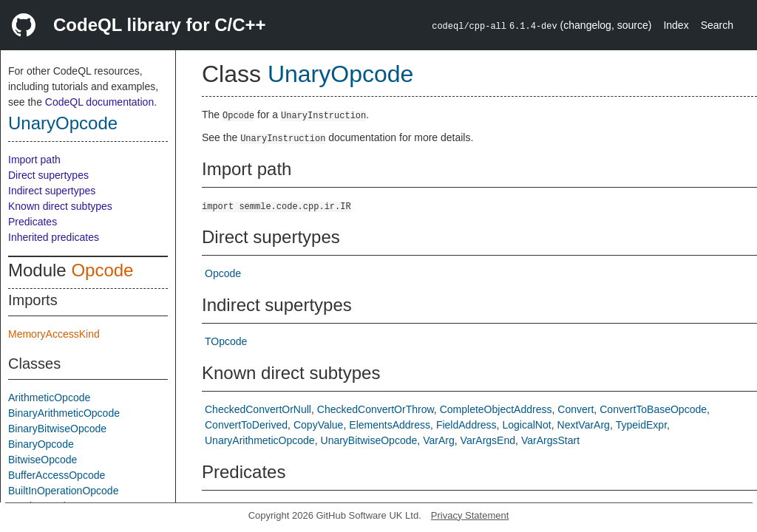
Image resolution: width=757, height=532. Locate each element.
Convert (576, 409)
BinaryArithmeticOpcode (64, 413)
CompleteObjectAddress (496, 409)
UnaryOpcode (63, 123)
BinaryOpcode (41, 444)
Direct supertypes (48, 175)
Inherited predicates (54, 237)
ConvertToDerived (246, 425)
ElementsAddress (390, 425)
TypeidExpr (641, 425)
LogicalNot (527, 425)
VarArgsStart (550, 440)
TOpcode (226, 341)
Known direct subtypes (60, 206)
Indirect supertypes (52, 191)
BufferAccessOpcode (57, 475)
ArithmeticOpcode (49, 398)
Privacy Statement (470, 515)
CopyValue (318, 425)
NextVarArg (584, 425)
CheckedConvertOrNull (258, 409)
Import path (34, 160)
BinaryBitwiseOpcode (57, 429)
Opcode (102, 270)
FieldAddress (466, 425)
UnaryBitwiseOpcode (369, 440)
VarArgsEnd (488, 440)
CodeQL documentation (99, 102)
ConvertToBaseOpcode (653, 409)
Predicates (33, 222)
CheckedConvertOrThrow (376, 409)
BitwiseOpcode (43, 460)
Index (676, 25)
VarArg (439, 440)
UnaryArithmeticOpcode (260, 440)
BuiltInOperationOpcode (63, 491)
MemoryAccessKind (54, 334)
